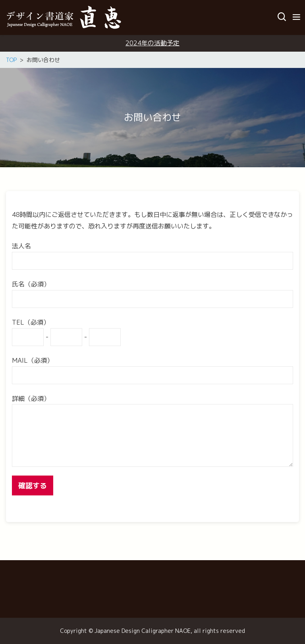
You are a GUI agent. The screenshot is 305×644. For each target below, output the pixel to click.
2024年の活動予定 (152, 43)
